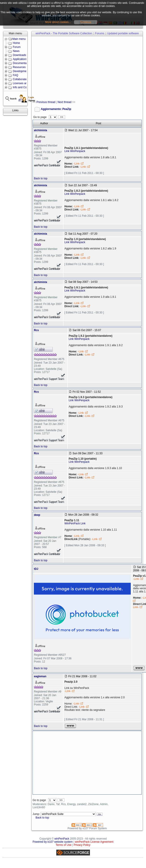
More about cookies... (58, 22)
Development (21, 71)
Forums (100, 33)
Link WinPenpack (75, 151)
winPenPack (62, 839)
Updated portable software (123, 33)
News (16, 51)
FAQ (15, 75)
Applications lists (23, 59)
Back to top (41, 178)
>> (62, 117)
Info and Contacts (23, 87)
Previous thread (46, 102)
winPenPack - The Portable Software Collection (64, 33)
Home (16, 43)
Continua (86, 22)
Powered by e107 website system (53, 842)
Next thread (64, 102)
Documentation (22, 63)
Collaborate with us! (25, 79)
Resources (19, 67)
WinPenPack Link (75, 523)
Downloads (19, 55)
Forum (17, 47)
